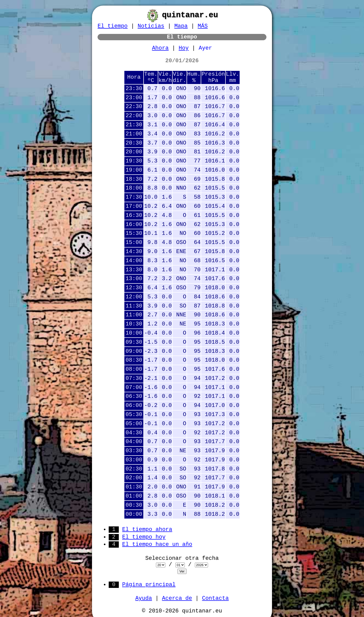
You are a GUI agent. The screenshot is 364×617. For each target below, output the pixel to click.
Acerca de (177, 598)
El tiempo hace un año (157, 544)
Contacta (215, 598)
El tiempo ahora (147, 530)
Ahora (160, 48)
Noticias (151, 26)
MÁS (203, 26)
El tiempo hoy (144, 537)
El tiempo (113, 26)
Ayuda (144, 598)
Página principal (149, 585)
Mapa (181, 26)
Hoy (184, 48)
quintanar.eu (190, 15)
